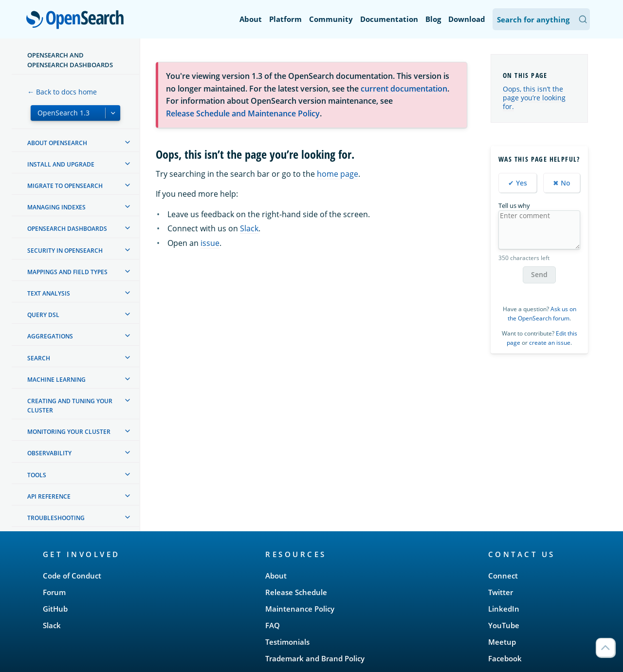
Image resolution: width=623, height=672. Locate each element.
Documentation (389, 19)
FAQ (273, 625)
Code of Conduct (72, 576)
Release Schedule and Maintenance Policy (243, 113)
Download (467, 19)
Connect (503, 576)
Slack (249, 228)
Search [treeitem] (39, 358)
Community (331, 19)
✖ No (562, 183)
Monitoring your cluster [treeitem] (69, 432)
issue (210, 243)
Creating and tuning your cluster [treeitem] (70, 406)
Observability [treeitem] (49, 453)
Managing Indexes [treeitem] (56, 207)
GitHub (55, 609)
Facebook (505, 658)
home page (338, 174)
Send (539, 274)
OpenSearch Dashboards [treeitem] (67, 229)
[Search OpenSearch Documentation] (541, 19)
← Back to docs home (62, 92)
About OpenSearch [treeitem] (57, 143)
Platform (285, 19)
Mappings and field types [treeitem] (67, 272)
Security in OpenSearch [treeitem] (65, 251)
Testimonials (287, 642)
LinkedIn (504, 609)
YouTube (504, 625)
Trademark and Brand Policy (315, 658)
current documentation (404, 89)
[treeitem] (128, 142)
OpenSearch (78, 20)
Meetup (502, 642)
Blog (433, 19)
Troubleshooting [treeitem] (56, 518)
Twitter (501, 592)
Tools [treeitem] (37, 475)
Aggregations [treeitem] (50, 336)
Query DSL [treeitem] (43, 315)
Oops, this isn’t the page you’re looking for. (534, 98)
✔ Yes (518, 183)
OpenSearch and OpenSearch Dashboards (70, 60)
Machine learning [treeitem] (56, 380)
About (251, 19)
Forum (54, 592)
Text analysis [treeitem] (49, 293)
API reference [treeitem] (49, 496)
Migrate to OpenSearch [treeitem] (65, 186)
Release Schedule (296, 592)
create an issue (550, 343)
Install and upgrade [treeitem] (61, 164)
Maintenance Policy (300, 609)
